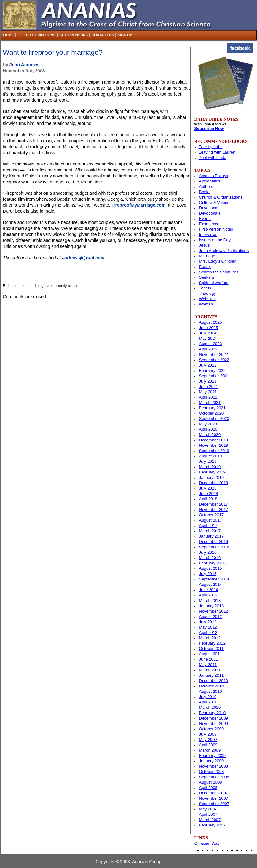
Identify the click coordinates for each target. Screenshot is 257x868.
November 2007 (214, 798)
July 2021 (208, 381)
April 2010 (208, 702)
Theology (207, 293)
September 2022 (214, 360)
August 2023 (211, 344)
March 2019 (210, 467)
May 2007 (208, 809)
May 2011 (208, 665)
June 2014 (209, 590)
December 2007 (214, 793)
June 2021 (209, 386)
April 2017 (208, 526)
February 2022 (212, 370)
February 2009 (212, 756)
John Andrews (25, 65)
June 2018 (209, 493)
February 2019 (212, 472)
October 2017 (212, 515)
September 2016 (214, 547)
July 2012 (208, 622)
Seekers (207, 277)
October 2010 (212, 686)
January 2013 (212, 606)
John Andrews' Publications (224, 251)
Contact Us (103, 35)
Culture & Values (214, 202)
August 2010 (211, 691)
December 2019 (214, 440)
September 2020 (214, 419)
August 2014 (211, 584)
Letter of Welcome (37, 35)
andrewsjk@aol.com (83, 258)
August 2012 (211, 616)
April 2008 (208, 788)
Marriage (207, 256)
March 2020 (210, 435)
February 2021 (212, 408)
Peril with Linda (213, 157)
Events (205, 218)
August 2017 (211, 520)
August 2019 (211, 456)
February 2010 (212, 713)
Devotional (209, 208)
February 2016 (212, 563)
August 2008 (211, 782)
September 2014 (214, 579)
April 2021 (208, 397)
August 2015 (211, 568)
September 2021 (214, 376)
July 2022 (208, 365)
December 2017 (214, 504)
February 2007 (212, 825)
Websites (207, 299)
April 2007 (208, 814)
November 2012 (214, 611)
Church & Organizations (221, 197)
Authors (206, 186)
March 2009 (210, 750)
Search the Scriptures (219, 272)
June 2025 (209, 328)
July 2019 (208, 461)
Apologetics (210, 181)
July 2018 (208, 488)
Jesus (204, 245)
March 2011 (210, 670)
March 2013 (210, 600)
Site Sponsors (74, 35)
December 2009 (214, 718)
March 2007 (210, 820)
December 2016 (214, 542)
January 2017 (212, 536)
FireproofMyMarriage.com (138, 205)
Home (9, 35)
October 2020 (212, 413)
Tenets (205, 288)
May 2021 (208, 392)
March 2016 (210, 558)
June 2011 (209, 659)
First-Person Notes (216, 229)
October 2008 (212, 772)
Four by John (211, 147)
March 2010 (210, 707)
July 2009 (208, 734)
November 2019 (214, 445)
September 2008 (214, 777)
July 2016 (208, 552)
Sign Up (125, 35)
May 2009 (208, 739)
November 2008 (214, 766)
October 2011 (212, 649)
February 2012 (212, 643)
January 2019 (212, 477)
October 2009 (212, 729)
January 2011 (212, 675)
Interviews (208, 235)
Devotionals (210, 213)
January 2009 (212, 761)
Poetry (205, 267)
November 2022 (214, 354)
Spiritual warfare (214, 283)
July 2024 (208, 333)
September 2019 (214, 451)
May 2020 (208, 424)
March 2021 (210, 403)
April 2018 (208, 499)
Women (206, 304)
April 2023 (208, 349)
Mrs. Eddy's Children (218, 261)
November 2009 (214, 723)
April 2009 (208, 745)
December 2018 (214, 483)
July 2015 (208, 574)
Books (205, 192)
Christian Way (207, 843)
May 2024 (208, 338)
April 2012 (208, 633)
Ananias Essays (214, 176)
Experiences (210, 224)
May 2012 (208, 627)
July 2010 (208, 697)
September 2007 (214, 804)
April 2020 (208, 429)
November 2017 (214, 510)
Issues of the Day (215, 240)
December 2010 (214, 681)
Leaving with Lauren (217, 152)
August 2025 (211, 322)
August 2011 (211, 654)
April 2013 (208, 595)
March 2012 (210, 638)
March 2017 (210, 531)
